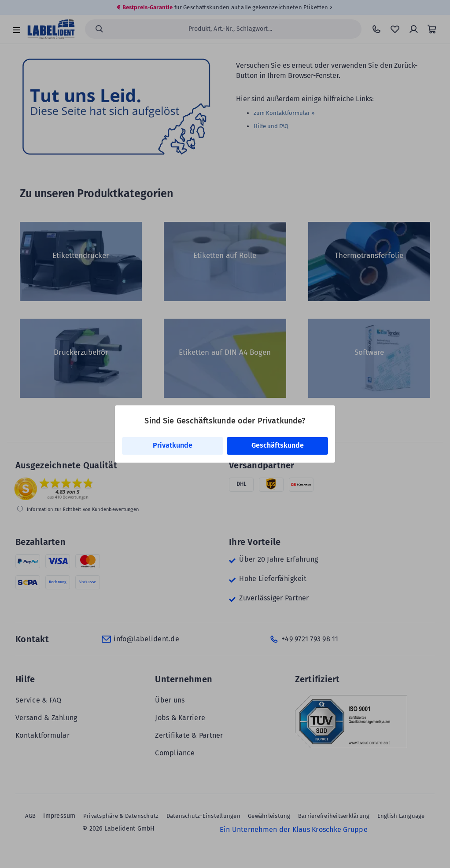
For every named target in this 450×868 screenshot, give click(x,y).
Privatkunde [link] (173, 445)
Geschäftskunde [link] (278, 445)
